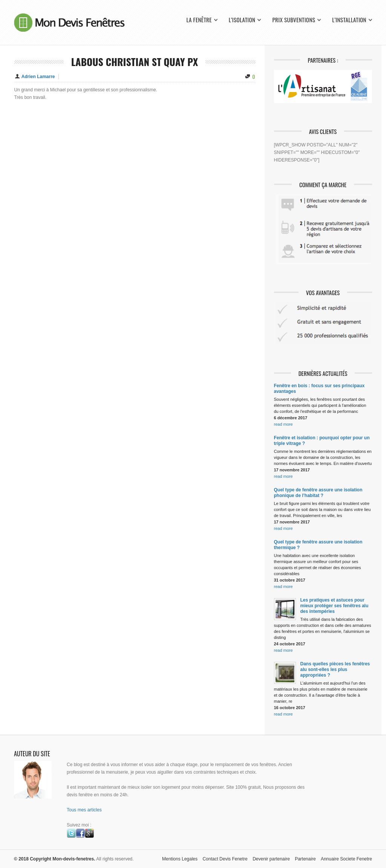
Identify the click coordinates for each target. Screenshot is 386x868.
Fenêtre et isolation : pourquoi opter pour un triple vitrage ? (322, 441)
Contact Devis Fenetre (225, 859)
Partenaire (305, 859)
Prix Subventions (294, 20)
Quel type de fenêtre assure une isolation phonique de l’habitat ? (318, 493)
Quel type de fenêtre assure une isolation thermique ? (318, 545)
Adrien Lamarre (38, 77)
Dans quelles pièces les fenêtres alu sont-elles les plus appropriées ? (335, 669)
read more (283, 424)
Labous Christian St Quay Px (135, 62)
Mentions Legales (180, 859)
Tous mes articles (84, 810)
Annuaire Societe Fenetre (346, 859)
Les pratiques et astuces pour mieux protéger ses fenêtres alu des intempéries (335, 606)
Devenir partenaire (271, 859)
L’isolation (242, 20)
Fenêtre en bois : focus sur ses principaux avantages (319, 389)
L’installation (349, 20)
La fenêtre (199, 20)
